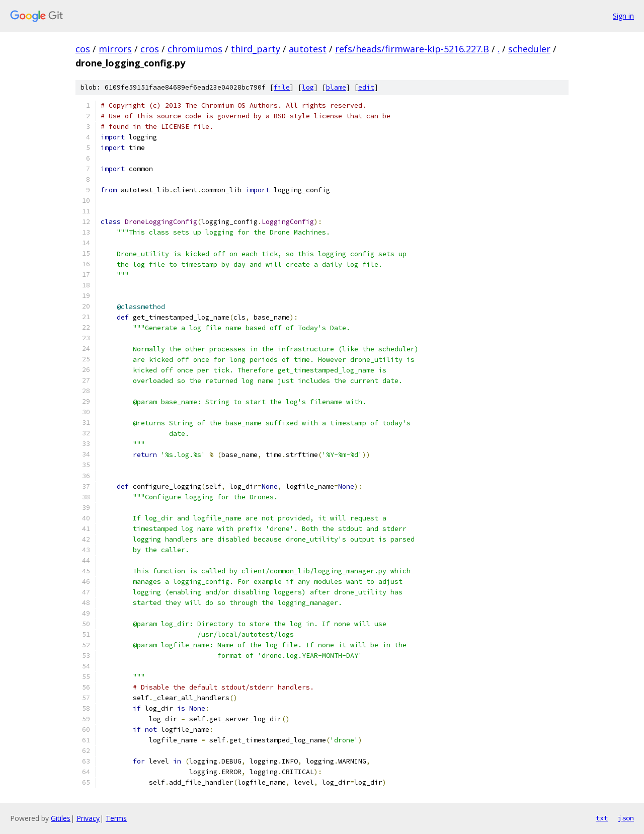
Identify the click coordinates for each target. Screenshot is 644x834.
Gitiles (61, 818)
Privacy (88, 818)
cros (150, 49)
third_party (256, 49)
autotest (308, 49)
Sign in (623, 16)
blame (336, 87)
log (308, 87)
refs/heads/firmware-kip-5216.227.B (412, 49)
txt (602, 818)
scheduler (529, 49)
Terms (116, 818)
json (626, 818)
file (282, 87)
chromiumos (195, 49)
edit (366, 87)
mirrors (115, 49)
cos (83, 49)
